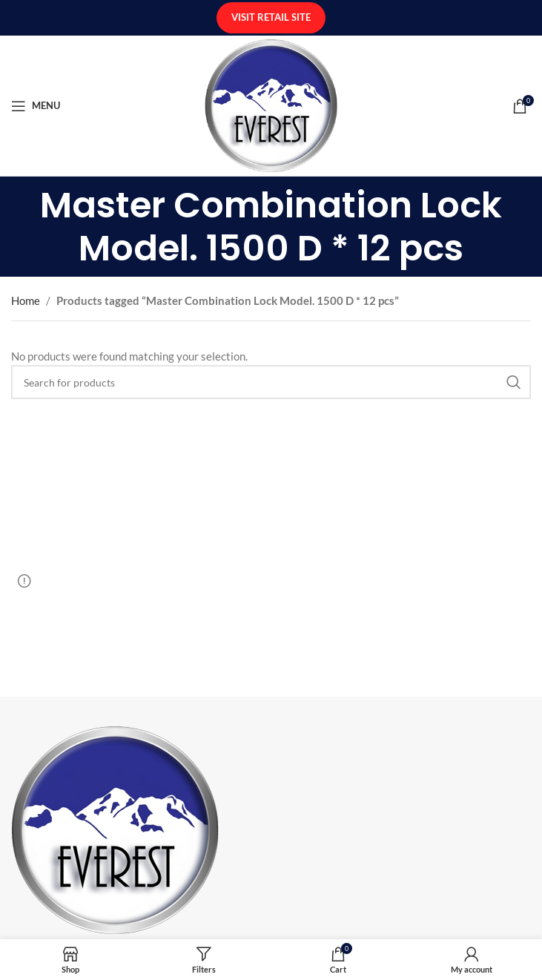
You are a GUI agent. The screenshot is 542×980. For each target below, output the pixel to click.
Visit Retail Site (271, 17)
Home (26, 300)
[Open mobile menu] (36, 106)
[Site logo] (271, 104)
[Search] (271, 382)
